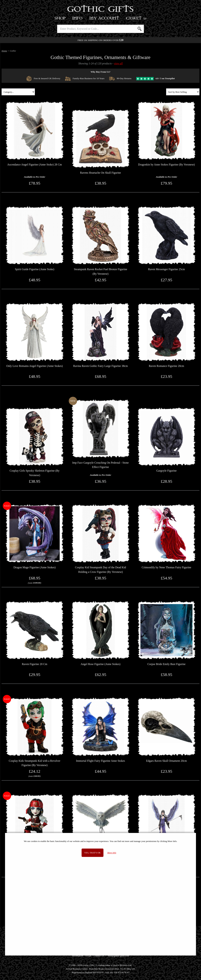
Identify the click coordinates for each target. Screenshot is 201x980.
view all (118, 63)
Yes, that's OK (93, 853)
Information (78, 956)
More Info (112, 853)
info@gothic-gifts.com (118, 956)
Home (4, 51)
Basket (136, 18)
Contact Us (99, 956)
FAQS (88, 956)
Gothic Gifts (101, 10)
